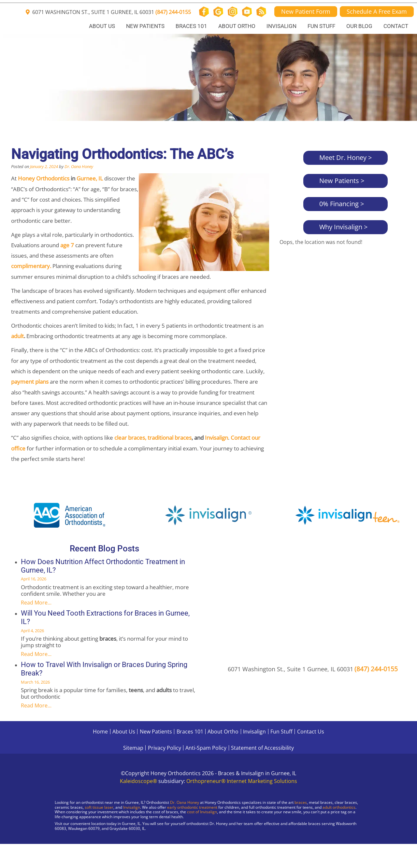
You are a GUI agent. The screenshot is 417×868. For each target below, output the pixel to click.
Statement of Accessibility (262, 748)
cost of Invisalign (202, 812)
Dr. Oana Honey (79, 166)
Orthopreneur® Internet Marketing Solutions (242, 781)
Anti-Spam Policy (206, 748)
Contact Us (311, 732)
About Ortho (237, 26)
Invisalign (281, 26)
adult (17, 336)
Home (100, 732)
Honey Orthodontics (44, 178)
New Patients (145, 26)
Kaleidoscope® (138, 781)
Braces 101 (191, 26)
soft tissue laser (99, 807)
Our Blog (359, 26)
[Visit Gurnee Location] (55, 845)
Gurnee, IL (90, 178)
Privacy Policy (165, 748)
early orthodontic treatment (192, 807)
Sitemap (133, 748)
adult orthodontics (339, 807)
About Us (102, 26)
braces (301, 802)
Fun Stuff (321, 26)
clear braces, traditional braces (153, 438)
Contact (396, 26)
